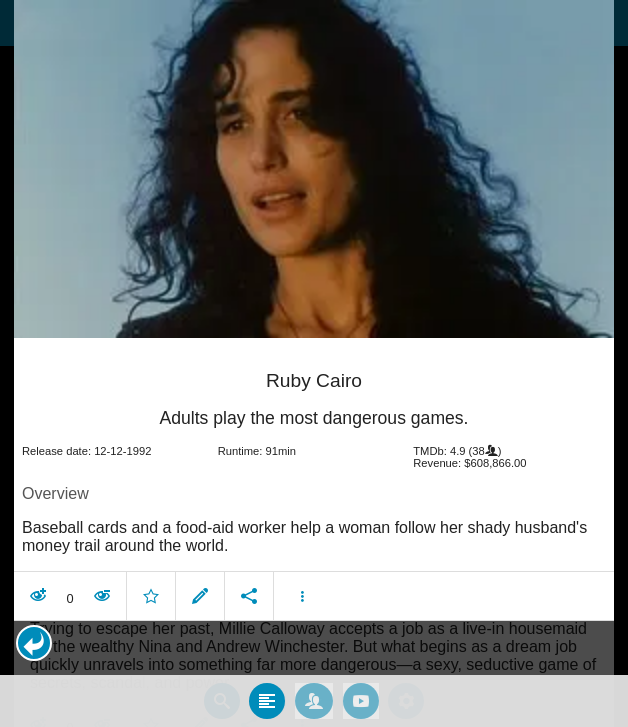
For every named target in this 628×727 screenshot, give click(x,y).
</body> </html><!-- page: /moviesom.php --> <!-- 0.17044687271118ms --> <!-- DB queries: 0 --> (314, 363)
